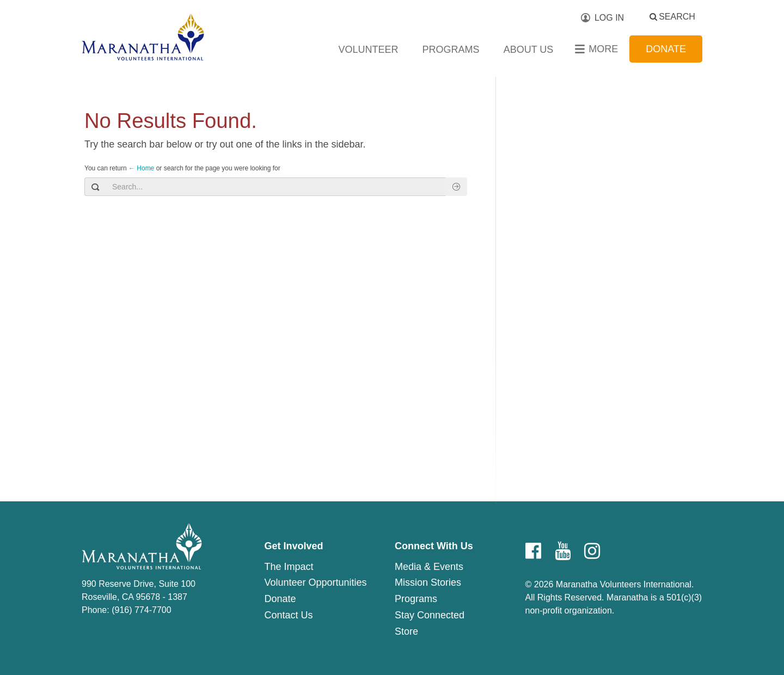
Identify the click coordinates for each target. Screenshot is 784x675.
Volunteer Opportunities (315, 582)
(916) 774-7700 (141, 610)
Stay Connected (430, 615)
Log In (609, 18)
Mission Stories (428, 582)
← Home (141, 168)
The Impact (289, 567)
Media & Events (429, 567)
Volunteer (369, 50)
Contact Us (288, 615)
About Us (529, 50)
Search (677, 17)
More (603, 49)
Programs (451, 50)
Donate (666, 49)
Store (406, 631)
